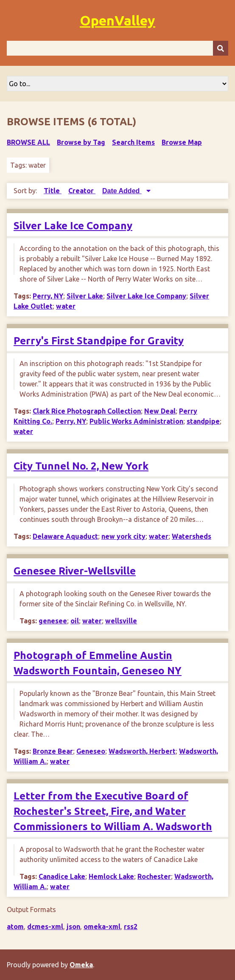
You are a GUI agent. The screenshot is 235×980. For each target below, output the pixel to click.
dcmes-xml (45, 926)
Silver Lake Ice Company (73, 226)
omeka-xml (102, 926)
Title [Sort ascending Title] (53, 191)
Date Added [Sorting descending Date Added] (122, 191)
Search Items (133, 142)
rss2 (131, 926)
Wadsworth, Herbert (142, 751)
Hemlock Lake (111, 876)
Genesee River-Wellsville (75, 571)
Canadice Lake (62, 876)
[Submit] (221, 48)
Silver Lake (85, 296)
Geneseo (91, 751)
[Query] (117, 48)
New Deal (160, 411)
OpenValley (117, 20)
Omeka (81, 965)
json (73, 926)
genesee (53, 621)
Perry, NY (48, 296)
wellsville (121, 621)
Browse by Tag (81, 142)
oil (75, 621)
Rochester (154, 876)
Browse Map (182, 142)
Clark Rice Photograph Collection (87, 411)
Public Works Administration (136, 421)
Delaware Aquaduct (65, 536)
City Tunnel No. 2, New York (81, 466)
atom (15, 926)
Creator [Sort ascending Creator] (82, 191)
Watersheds (192, 536)
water (66, 306)
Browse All (28, 142)
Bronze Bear (53, 751)
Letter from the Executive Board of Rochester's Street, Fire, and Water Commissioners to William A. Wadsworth (113, 811)
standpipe (203, 421)
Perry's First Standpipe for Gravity (99, 341)
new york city (123, 536)
